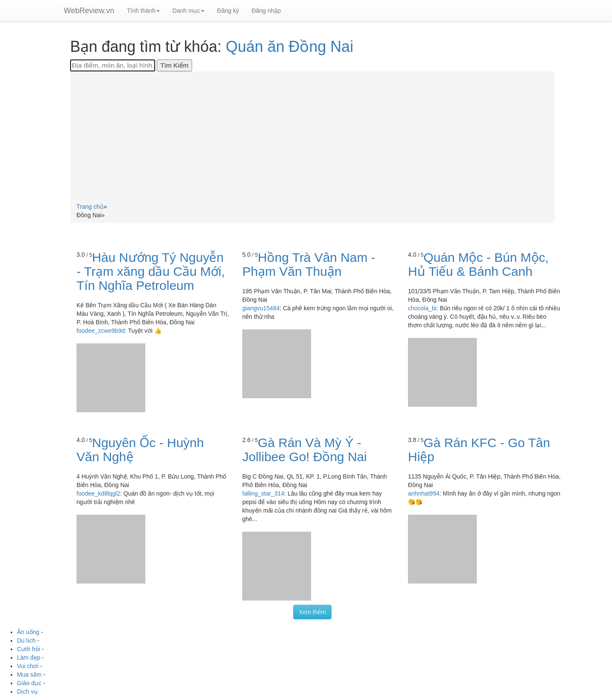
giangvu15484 (261, 308)
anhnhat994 (424, 493)
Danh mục (188, 11)
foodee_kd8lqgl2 (98, 493)
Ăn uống (28, 632)
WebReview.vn (89, 11)
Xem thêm (312, 612)
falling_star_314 (263, 493)
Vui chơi (28, 666)
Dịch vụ (27, 691)
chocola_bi (422, 308)
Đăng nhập (266, 11)
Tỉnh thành (143, 11)
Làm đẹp (29, 657)
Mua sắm (29, 674)
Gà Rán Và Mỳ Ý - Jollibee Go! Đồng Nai (305, 450)
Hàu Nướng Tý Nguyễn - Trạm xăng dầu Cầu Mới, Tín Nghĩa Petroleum (151, 271)
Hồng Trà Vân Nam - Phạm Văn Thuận (309, 264)
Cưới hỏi (28, 649)
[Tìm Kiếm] (174, 65)
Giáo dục (29, 683)
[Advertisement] (312, 139)
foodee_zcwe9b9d (101, 331)
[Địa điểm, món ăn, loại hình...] (113, 65)
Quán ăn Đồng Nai (289, 47)
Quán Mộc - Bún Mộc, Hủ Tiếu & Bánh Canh (478, 264)
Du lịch (26, 640)
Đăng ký (228, 11)
